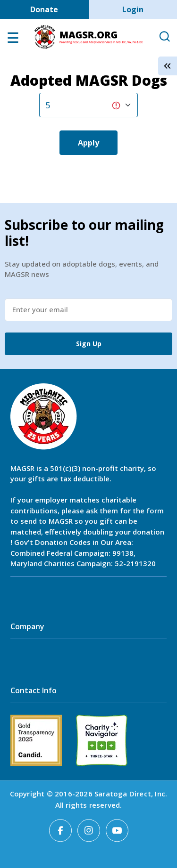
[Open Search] (164, 37)
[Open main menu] (13, 41)
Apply (88, 143)
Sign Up (89, 344)
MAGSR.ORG (89, 37)
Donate (44, 9)
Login (133, 9)
